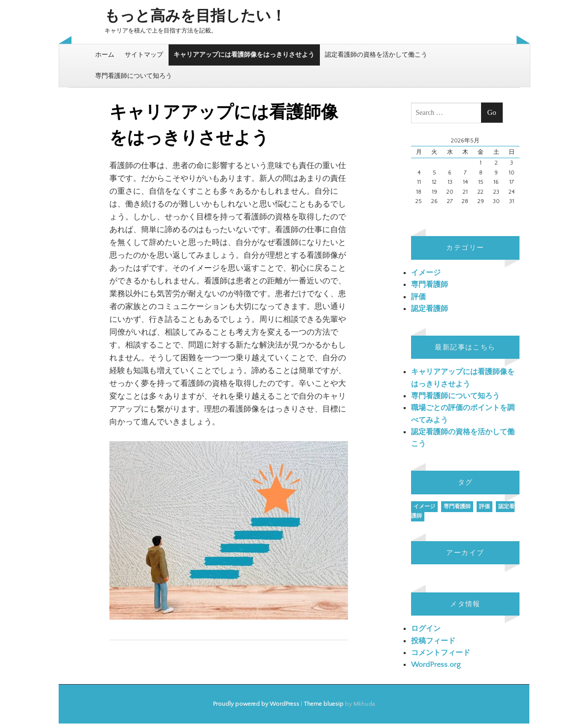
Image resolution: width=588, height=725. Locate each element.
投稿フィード (433, 641)
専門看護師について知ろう (134, 76)
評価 (418, 297)
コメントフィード (441, 653)
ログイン (426, 629)
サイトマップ (144, 55)
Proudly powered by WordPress (256, 704)
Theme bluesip (324, 704)
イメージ (426, 273)
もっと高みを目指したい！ (195, 17)
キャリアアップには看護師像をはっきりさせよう (244, 55)
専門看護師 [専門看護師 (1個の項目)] (457, 507)
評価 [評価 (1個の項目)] (484, 507)
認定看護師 (430, 309)
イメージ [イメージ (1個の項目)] (424, 507)
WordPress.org (436, 665)
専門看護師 (430, 285)
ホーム (105, 55)
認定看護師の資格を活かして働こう (376, 55)
